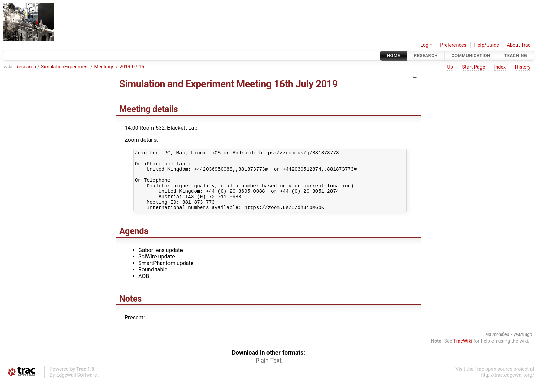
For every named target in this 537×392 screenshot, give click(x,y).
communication (471, 56)
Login (426, 45)
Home (394, 56)
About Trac (519, 45)
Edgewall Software (77, 386)
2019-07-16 (132, 67)
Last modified (496, 346)
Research (426, 56)
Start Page (473, 67)
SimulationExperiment (65, 67)
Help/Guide (487, 45)
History (523, 67)
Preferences (453, 45)
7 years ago (521, 346)
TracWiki (463, 352)
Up (450, 67)
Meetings (104, 67)
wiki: (9, 67)
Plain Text (268, 372)
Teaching (516, 56)
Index (500, 67)
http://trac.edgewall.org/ (508, 386)
